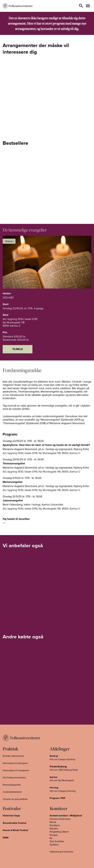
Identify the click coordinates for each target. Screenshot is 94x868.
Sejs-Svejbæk (57, 841)
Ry (51, 838)
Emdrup (54, 756)
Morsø (53, 822)
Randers (54, 828)
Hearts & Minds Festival (15, 830)
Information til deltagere (15, 763)
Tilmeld (18, 349)
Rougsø (54, 835)
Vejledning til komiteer (62, 852)
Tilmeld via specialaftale (15, 799)
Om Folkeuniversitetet (14, 777)
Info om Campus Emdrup (62, 759)
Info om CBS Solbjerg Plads (64, 770)
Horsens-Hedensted (60, 819)
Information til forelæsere (16, 770)
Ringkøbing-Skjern (59, 832)
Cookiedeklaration (12, 792)
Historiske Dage (11, 816)
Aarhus (54, 777)
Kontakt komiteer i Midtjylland (66, 816)
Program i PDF (57, 798)
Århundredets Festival (15, 823)
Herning (54, 788)
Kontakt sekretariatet (13, 756)
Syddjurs (54, 844)
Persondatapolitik (12, 785)
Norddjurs (55, 825)
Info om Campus (58, 791)
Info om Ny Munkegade (62, 780)
